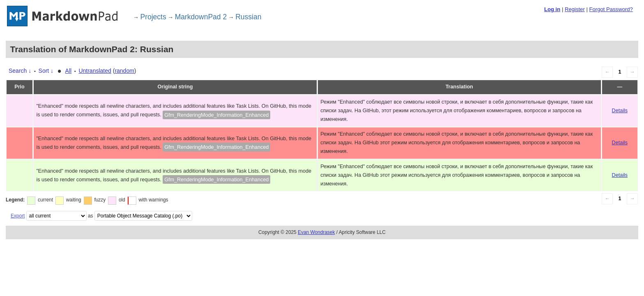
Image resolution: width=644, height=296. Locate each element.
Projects (153, 17)
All (69, 71)
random (124, 71)
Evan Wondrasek (316, 232)
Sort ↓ (46, 71)
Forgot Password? (611, 9)
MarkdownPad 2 (201, 17)
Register (575, 9)
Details (620, 111)
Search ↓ (20, 71)
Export (18, 216)
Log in (552, 9)
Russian (248, 17)
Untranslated (95, 71)
